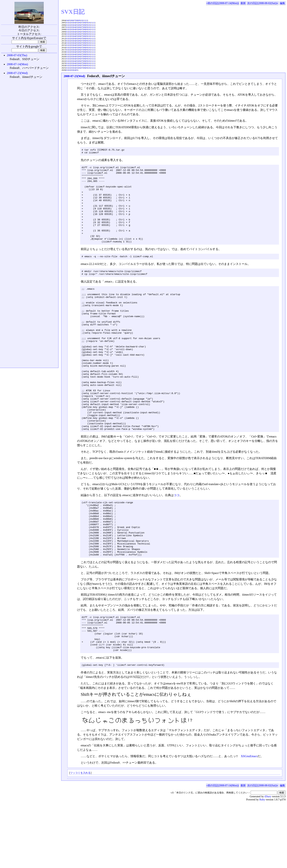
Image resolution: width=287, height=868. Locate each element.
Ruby (262, 865)
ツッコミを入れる (80, 838)
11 (84, 20)
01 (67, 23)
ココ (177, 542)
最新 (243, 3)
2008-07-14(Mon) (17, 64)
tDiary (268, 862)
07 (74, 20)
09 (79, 20)
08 (77, 20)
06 (72, 20)
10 (82, 20)
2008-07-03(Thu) (17, 55)
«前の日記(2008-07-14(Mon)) (223, 3)
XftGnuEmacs (249, 822)
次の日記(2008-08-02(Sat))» (263, 3)
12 (87, 20)
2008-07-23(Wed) (74, 76)
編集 (282, 3)
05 (69, 20)
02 (69, 23)
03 (72, 23)
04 (67, 20)
